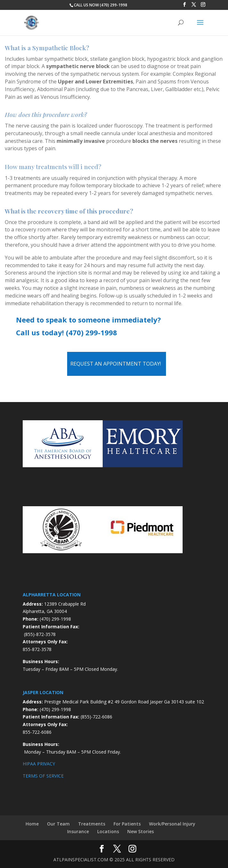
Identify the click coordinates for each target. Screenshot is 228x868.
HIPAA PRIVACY (39, 764)
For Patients (127, 824)
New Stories (141, 831)
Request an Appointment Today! (116, 364)
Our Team (58, 824)
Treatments (92, 824)
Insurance (78, 831)
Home (32, 824)
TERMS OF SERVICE (43, 776)
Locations (108, 831)
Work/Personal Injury (172, 824)
